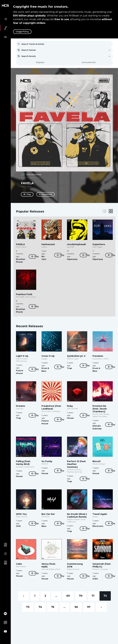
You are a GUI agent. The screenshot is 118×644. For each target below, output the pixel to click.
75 (53, 607)
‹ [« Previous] (24, 596)
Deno (29, 186)
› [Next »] (101, 607)
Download (46, 194)
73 (28, 607)
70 (81, 596)
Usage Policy (22, 32)
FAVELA (27, 183)
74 (40, 607)
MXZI (23, 186)
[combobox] (64, 50)
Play (27, 194)
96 (76, 607)
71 (93, 596)
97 (89, 607)
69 (68, 596)
